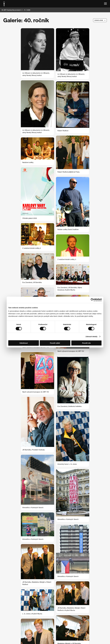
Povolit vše (86, 343)
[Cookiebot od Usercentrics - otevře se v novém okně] (92, 300)
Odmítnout (24, 343)
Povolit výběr (55, 343)
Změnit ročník (99, 20)
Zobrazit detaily (92, 336)
